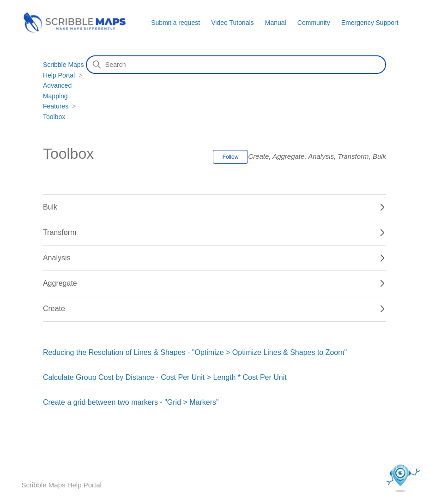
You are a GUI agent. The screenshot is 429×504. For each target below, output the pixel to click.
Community (314, 23)
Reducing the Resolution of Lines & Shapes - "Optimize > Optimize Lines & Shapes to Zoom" (195, 352)
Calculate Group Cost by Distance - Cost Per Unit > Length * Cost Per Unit (165, 377)
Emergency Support (370, 23)
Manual (276, 23)
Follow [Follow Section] (231, 157)
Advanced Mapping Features (57, 96)
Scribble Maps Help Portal (61, 485)
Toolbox (54, 117)
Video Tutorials (232, 23)
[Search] (236, 65)
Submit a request (175, 23)
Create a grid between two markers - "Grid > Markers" (131, 402)
